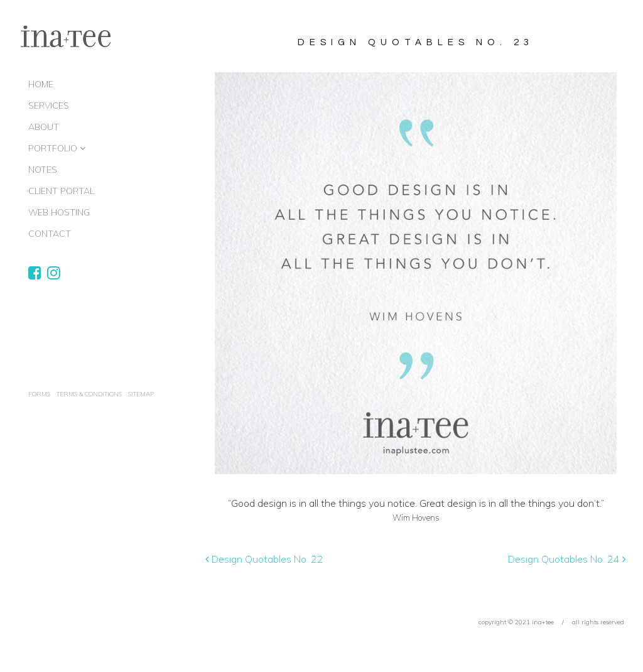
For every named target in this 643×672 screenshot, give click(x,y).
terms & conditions (89, 394)
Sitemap (141, 394)
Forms (39, 394)
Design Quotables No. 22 (264, 559)
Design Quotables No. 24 (567, 559)
